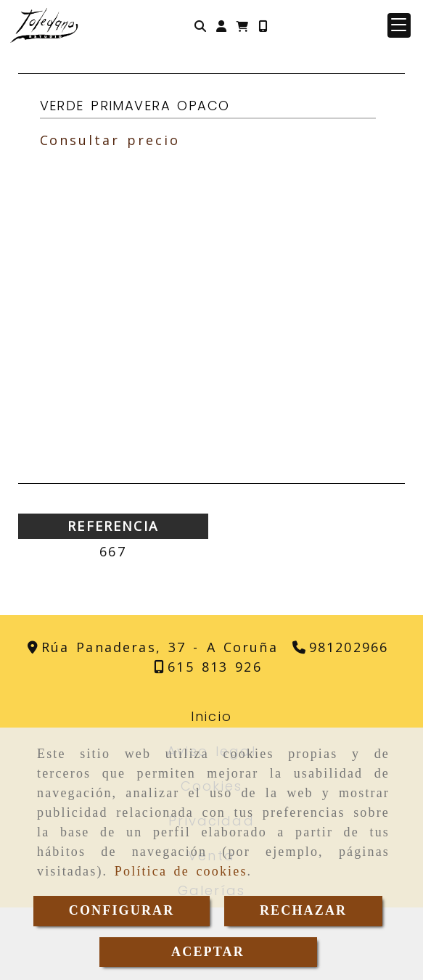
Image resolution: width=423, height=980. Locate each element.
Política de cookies (181, 871)
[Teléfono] (340, 647)
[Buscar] (200, 26)
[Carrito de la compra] (242, 26)
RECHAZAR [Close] (303, 910)
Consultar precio (110, 140)
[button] (221, 26)
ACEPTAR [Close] (208, 952)
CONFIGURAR (122, 910)
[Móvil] (263, 26)
